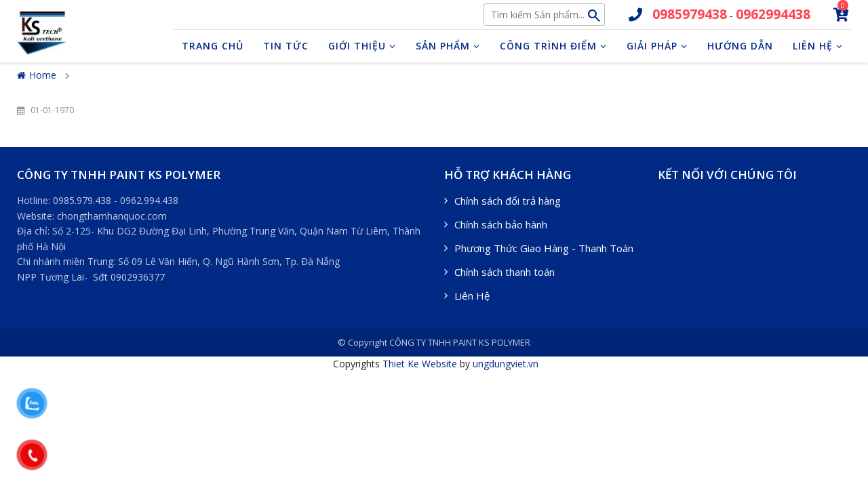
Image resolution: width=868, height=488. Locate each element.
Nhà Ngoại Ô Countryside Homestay (743, 200)
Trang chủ (213, 46)
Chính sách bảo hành (501, 224)
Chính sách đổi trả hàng (508, 201)
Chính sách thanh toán (505, 272)
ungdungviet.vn (506, 364)
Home (37, 75)
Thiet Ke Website (420, 364)
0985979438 (690, 14)
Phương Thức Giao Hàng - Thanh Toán (544, 248)
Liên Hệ (472, 296)
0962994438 (773, 14)
